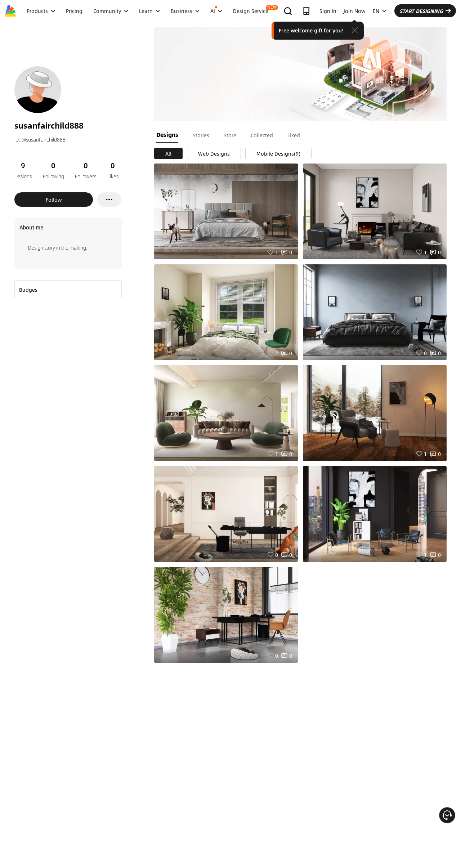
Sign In (328, 11)
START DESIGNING (425, 11)
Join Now (355, 11)
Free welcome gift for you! (311, 30)
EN (380, 11)
